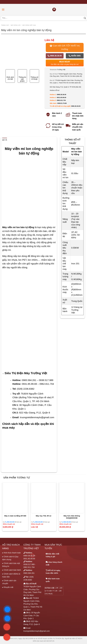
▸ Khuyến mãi (8, 587)
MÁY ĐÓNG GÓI (16, 25)
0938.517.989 (29, 564)
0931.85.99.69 (62, 97)
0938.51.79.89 (62, 103)
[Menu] (3, 10)
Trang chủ (5, 25)
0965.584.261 (29, 573)
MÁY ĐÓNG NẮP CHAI (29, 25)
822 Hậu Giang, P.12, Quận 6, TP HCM (65, 87)
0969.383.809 (10, 522)
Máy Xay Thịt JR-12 (44, 516)
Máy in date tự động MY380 (15, 516)
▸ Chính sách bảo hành (12, 570)
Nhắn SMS (75, 56)
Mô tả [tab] (5, 140)
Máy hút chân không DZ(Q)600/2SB (72, 517)
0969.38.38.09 (55, 56)
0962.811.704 (61, 100)
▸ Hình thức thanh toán (11, 553)
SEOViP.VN (50, 641)
